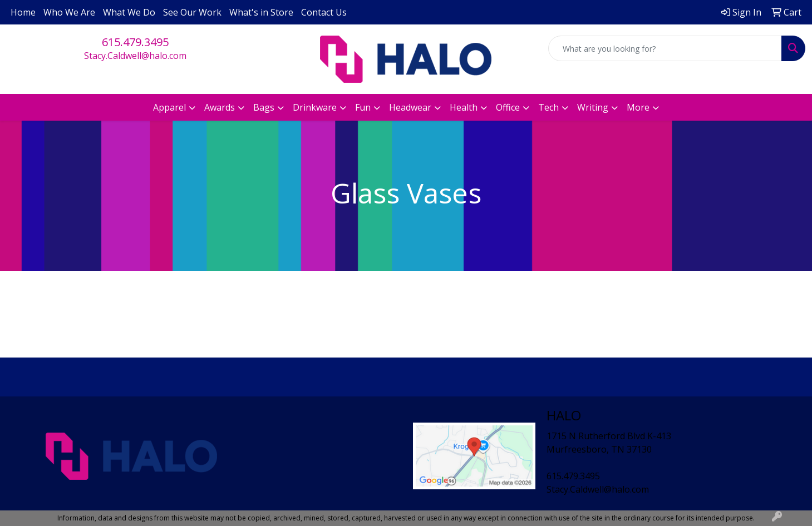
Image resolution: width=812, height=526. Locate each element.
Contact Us (324, 12)
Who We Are (69, 12)
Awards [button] (220, 107)
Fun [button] (363, 107)
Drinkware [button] (315, 107)
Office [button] (508, 107)
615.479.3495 (135, 42)
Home (23, 12)
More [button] (638, 107)
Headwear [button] (410, 107)
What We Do (129, 12)
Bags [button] (264, 107)
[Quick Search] (665, 48)
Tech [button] (548, 107)
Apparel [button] (169, 107)
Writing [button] (593, 107)
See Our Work (192, 12)
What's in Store (261, 12)
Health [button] (464, 107)
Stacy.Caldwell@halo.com (135, 56)
